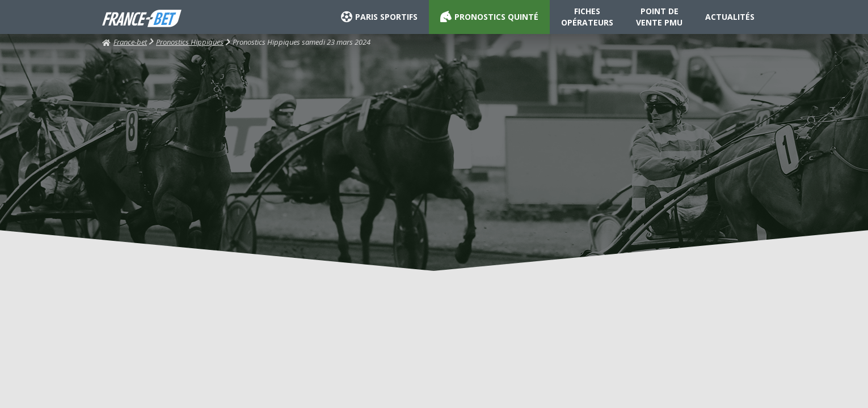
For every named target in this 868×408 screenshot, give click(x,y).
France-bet (125, 42)
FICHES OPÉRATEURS (587, 17)
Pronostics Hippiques (190, 42)
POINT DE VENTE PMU (659, 17)
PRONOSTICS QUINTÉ (489, 17)
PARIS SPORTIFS (379, 17)
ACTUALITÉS (730, 17)
